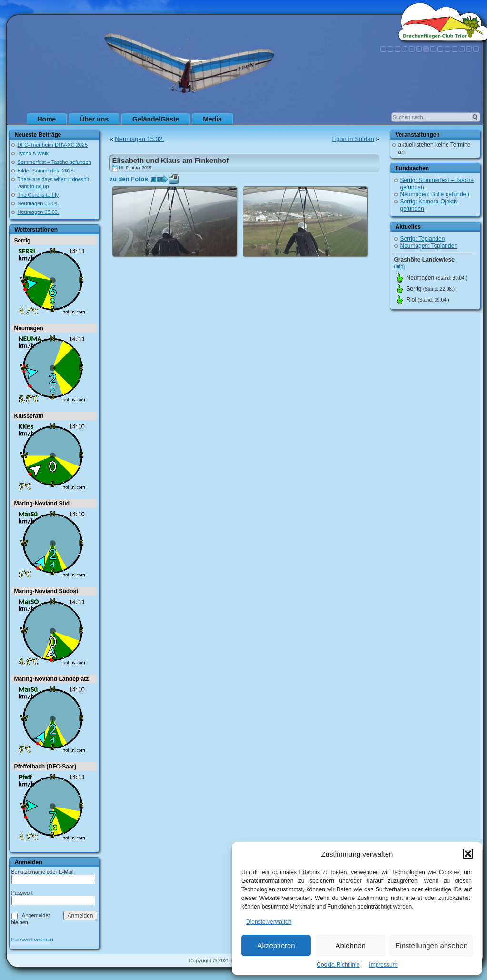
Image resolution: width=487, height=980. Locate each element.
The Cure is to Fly (38, 195)
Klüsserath (29, 416)
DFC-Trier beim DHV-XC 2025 (53, 145)
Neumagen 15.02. (139, 139)
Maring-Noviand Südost (46, 591)
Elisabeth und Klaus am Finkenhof (171, 160)
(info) (400, 267)
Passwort (22, 893)
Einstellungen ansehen (431, 945)
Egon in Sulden (353, 139)
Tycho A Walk (33, 153)
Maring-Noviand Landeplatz (52, 679)
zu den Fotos (129, 179)
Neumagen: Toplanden (429, 246)
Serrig (23, 241)
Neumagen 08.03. (38, 212)
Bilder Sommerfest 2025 (46, 171)
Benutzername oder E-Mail (43, 872)
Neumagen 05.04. (38, 203)
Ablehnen (350, 945)
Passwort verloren (32, 940)
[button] (468, 854)
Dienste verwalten (269, 922)
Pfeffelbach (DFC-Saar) (45, 767)
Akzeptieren (276, 945)
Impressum (383, 965)
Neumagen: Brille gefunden (435, 194)
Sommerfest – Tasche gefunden (55, 162)
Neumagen (29, 328)
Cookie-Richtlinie (338, 965)
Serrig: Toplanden (423, 239)
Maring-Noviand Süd (42, 504)
